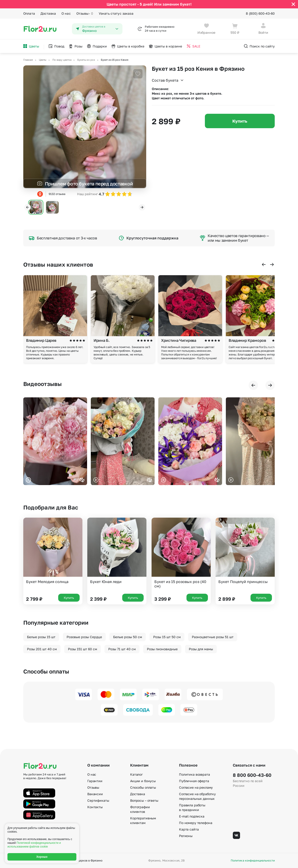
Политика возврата (195, 774)
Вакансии (95, 794)
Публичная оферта (194, 781)
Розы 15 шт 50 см (167, 637)
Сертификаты (98, 800)
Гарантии (95, 781)
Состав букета (168, 80)
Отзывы (85, 13)
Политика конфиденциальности (253, 861)
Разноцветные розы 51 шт (213, 637)
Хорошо (42, 857)
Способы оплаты (143, 787)
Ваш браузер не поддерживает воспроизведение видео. (55, 441)
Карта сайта (189, 829)
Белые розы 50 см (128, 637)
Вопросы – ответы (144, 800)
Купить (240, 121)
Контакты (95, 807)
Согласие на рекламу (196, 787)
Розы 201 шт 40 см (42, 649)
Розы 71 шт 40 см (122, 649)
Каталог (136, 774)
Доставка (48, 13)
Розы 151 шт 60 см (83, 649)
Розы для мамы (201, 649)
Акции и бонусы (143, 781)
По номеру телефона (196, 823)
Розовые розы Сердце (84, 637)
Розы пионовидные (162, 649)
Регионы (186, 836)
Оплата (29, 13)
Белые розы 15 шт (41, 637)
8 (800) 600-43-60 (260, 13)
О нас (66, 13)
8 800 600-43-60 (252, 775)
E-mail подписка (192, 816)
